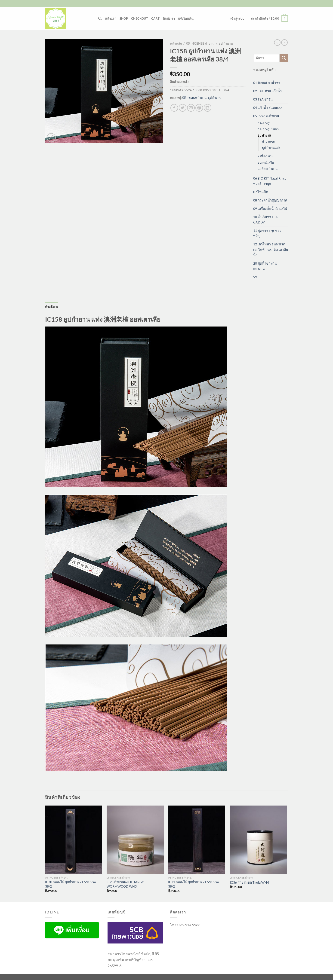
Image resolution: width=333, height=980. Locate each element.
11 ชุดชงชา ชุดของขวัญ (267, 233)
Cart (155, 18)
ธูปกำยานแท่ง (271, 148)
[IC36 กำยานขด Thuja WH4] (258, 840)
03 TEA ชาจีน (263, 99)
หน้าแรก (111, 18)
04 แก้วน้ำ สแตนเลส (268, 108)
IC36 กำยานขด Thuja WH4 (249, 882)
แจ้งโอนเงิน (186, 18)
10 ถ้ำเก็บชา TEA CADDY (265, 220)
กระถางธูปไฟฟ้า (268, 129)
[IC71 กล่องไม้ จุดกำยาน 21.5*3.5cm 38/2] (197, 840)
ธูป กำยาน (226, 43)
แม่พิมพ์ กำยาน (268, 168)
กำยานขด (268, 141)
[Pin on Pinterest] (199, 108)
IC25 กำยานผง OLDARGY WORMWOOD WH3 (125, 884)
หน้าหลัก (176, 43)
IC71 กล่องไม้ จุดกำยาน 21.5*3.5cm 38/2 (194, 884)
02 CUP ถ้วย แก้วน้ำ (267, 91)
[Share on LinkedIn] (208, 108)
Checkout (140, 18)
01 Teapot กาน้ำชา (267, 83)
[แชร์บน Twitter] (183, 108)
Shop (124, 18)
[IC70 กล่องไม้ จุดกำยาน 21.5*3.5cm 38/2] (74, 840)
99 (255, 277)
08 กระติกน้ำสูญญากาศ (270, 200)
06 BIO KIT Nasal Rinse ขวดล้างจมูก (270, 181)
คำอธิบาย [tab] (52, 307)
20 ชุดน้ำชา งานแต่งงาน (265, 266)
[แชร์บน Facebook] (174, 108)
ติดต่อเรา (169, 18)
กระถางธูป (264, 123)
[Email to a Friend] (191, 108)
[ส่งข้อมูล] (284, 58)
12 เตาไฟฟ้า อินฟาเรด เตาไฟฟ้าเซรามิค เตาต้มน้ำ (271, 249)
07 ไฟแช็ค (261, 192)
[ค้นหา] (100, 18)
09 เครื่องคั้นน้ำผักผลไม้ (270, 209)
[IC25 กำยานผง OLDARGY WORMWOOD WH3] (135, 840)
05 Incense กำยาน (200, 43)
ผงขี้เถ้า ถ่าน (266, 156)
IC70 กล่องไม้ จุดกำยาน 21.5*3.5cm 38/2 (71, 884)
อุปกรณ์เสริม (266, 162)
